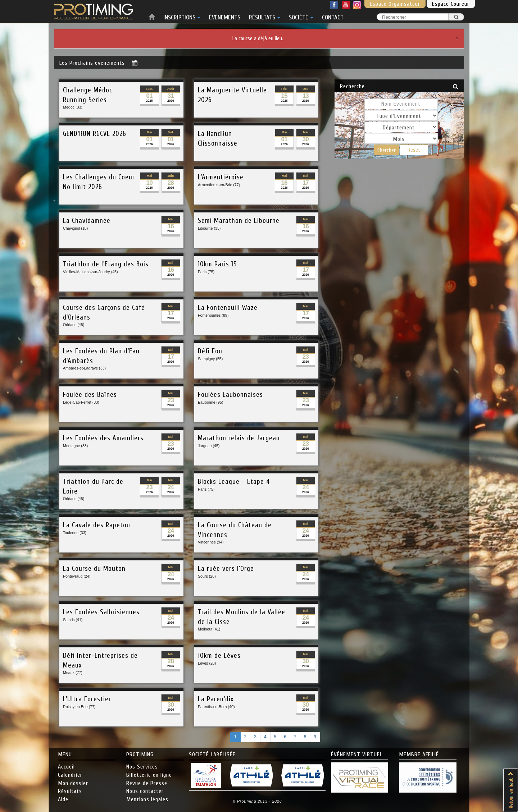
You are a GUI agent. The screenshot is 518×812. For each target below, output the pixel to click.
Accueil (66, 767)
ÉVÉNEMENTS (225, 16)
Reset (414, 150)
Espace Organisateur (395, 4)
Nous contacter (145, 791)
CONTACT (333, 16)
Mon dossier (73, 783)
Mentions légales (147, 799)
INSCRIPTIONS (182, 16)
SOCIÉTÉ (301, 16)
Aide (63, 799)
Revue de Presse (147, 783)
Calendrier (70, 775)
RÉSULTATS (265, 16)
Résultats (70, 791)
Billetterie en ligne (149, 775)
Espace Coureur (451, 4)
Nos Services (142, 767)
